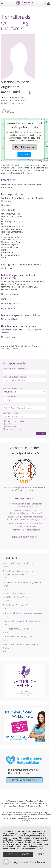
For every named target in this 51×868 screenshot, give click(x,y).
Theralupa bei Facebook (35, 801)
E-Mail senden (16, 103)
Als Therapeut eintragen (15, 801)
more (41, 854)
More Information (24, 147)
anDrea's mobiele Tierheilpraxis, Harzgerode (23, 613)
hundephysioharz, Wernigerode (17, 637)
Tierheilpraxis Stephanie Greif (17, 605)
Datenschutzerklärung (29, 803)
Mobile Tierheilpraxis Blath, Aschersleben (22, 621)
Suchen (41, 433)
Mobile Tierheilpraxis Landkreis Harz (20, 563)
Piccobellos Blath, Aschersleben (17, 629)
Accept (24, 154)
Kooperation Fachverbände (14, 806)
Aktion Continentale (33, 806)
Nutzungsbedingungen (10, 803)
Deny (10, 854)
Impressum (44, 803)
